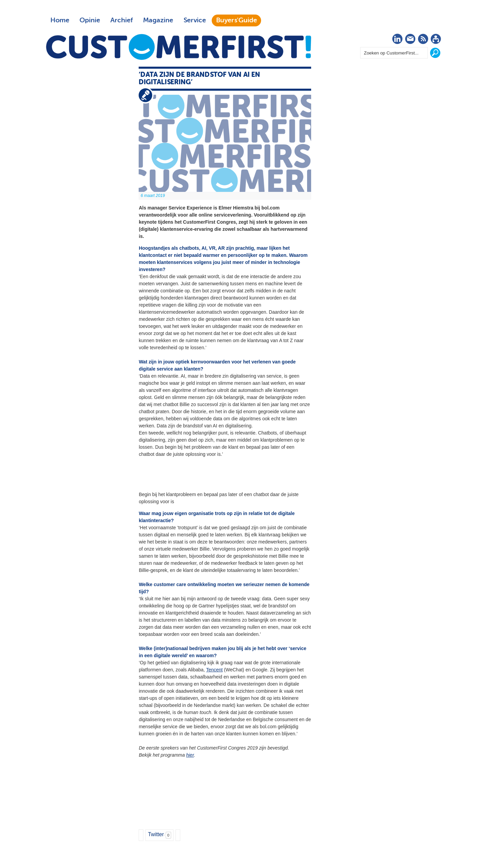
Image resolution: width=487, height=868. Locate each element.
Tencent (214, 670)
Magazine (158, 20)
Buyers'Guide (237, 20)
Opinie (90, 20)
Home (60, 20)
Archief (122, 20)
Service (195, 20)
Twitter (156, 834)
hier (190, 755)
